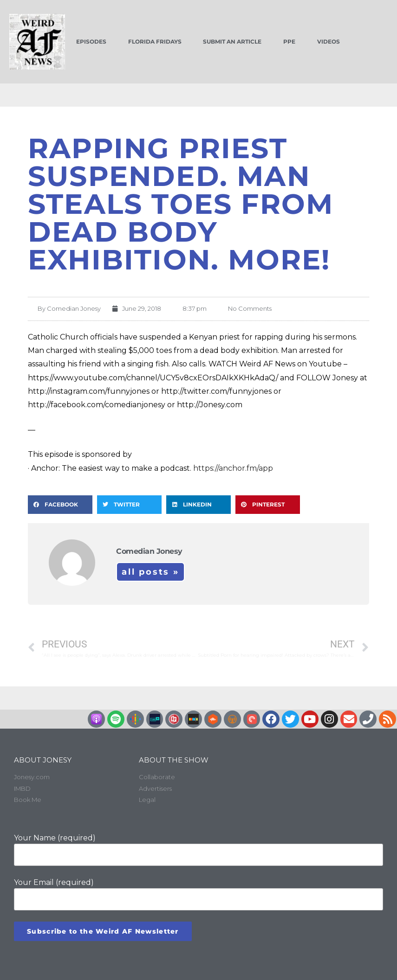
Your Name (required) (198, 850)
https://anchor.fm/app (233, 468)
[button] (60, 505)
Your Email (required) (198, 894)
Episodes (91, 42)
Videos (329, 42)
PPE (289, 42)
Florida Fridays (155, 42)
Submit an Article (232, 42)
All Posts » (150, 572)
